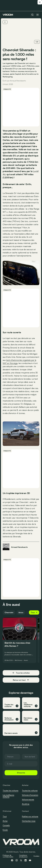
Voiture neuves (28, 799)
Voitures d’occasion (30, 795)
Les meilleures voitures (8, 796)
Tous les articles (21, 673)
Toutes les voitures (11, 791)
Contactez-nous (29, 821)
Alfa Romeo (18, 660)
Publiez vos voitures (30, 816)
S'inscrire (21, 773)
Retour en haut (21, 680)
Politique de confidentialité (8, 856)
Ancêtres (26, 804)
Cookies (36, 856)
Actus (21, 612)
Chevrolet (9, 612)
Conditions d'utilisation (23, 856)
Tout (5, 816)
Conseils (6, 825)
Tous (34, 612)
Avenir (26, 660)
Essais (5, 830)
